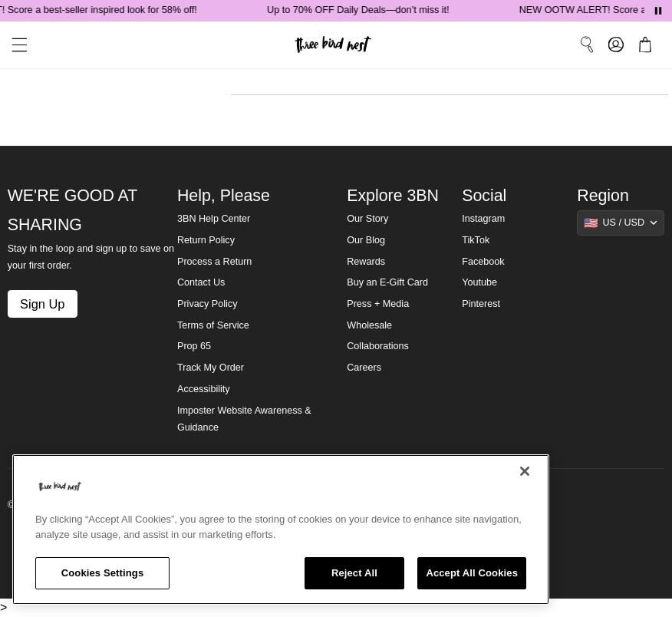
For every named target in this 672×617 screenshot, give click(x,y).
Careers (364, 368)
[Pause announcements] (658, 11)
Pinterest (481, 304)
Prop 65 (194, 346)
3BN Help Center (214, 219)
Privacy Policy (207, 304)
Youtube (479, 282)
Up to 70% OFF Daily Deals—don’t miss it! (361, 10)
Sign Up (42, 304)
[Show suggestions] (621, 223)
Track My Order (211, 368)
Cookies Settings (103, 573)
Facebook (483, 262)
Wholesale (369, 325)
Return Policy (206, 240)
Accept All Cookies (472, 573)
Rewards (366, 262)
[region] (281, 530)
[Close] (525, 471)
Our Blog (366, 240)
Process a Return (214, 262)
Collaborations (378, 346)
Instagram (483, 219)
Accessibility (204, 389)
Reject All (354, 573)
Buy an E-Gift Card (387, 282)
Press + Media (378, 304)
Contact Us (201, 282)
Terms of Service (213, 325)
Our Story (367, 219)
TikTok (476, 240)
